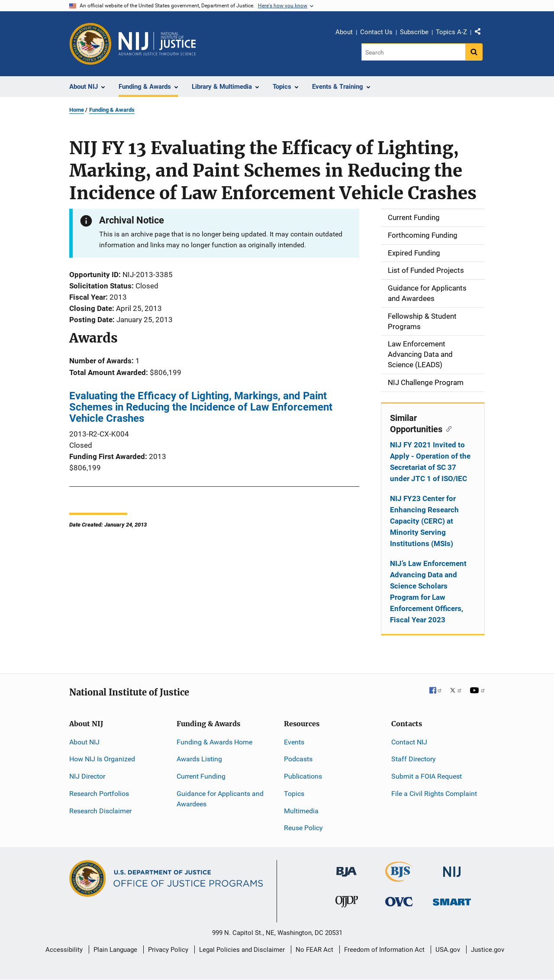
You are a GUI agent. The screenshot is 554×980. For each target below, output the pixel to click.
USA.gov (448, 950)
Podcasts (298, 759)
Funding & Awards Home (214, 742)
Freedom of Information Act (384, 950)
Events (294, 742)
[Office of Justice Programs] (90, 44)
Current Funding (201, 776)
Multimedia (301, 811)
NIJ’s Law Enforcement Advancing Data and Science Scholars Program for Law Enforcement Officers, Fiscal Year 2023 (428, 592)
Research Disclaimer (100, 811)
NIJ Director (87, 776)
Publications (303, 776)
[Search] (414, 52)
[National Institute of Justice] (452, 868)
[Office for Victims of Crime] (399, 901)
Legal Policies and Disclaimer (242, 950)
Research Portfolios (99, 794)
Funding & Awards (112, 110)
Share (481, 33)
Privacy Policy (168, 950)
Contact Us (376, 32)
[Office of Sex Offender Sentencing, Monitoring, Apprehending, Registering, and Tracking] (452, 900)
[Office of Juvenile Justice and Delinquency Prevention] (347, 904)
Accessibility (64, 950)
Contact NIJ (409, 742)
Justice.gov (488, 950)
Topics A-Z (451, 32)
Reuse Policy (303, 828)
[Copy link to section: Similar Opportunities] (447, 428)
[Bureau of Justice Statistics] (399, 878)
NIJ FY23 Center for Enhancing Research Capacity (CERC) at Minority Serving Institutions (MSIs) (424, 521)
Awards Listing (199, 759)
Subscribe (414, 32)
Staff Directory (414, 759)
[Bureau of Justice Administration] (346, 868)
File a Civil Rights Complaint (434, 794)
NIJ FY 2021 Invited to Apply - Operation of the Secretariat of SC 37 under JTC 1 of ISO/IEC (430, 462)
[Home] (157, 44)
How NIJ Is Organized (102, 759)
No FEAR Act (314, 950)
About (344, 32)
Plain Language (115, 950)
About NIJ (84, 742)
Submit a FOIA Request (427, 776)
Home (77, 110)
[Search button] (474, 52)
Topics (294, 794)
